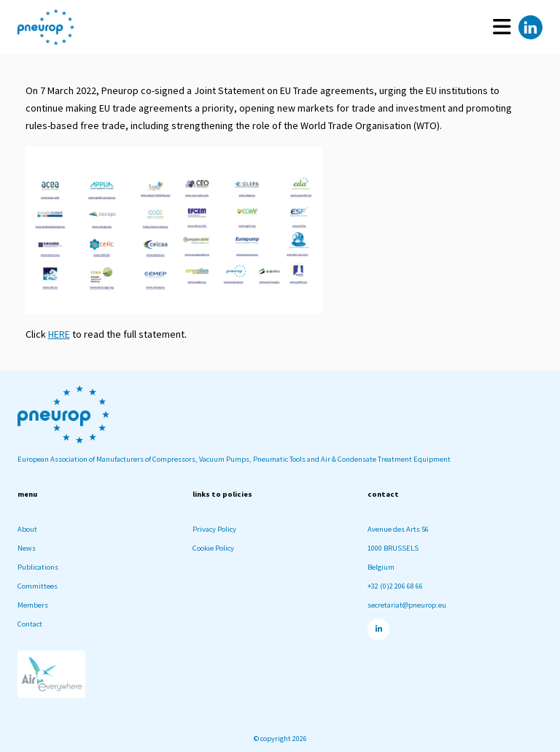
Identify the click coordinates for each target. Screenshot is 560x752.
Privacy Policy (214, 529)
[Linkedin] (530, 27)
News (27, 548)
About (27, 529)
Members (33, 605)
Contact (30, 624)
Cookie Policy (213, 548)
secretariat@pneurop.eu (407, 605)
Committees (38, 586)
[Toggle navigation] (502, 27)
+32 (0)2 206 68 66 (395, 586)
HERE (59, 334)
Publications (38, 567)
